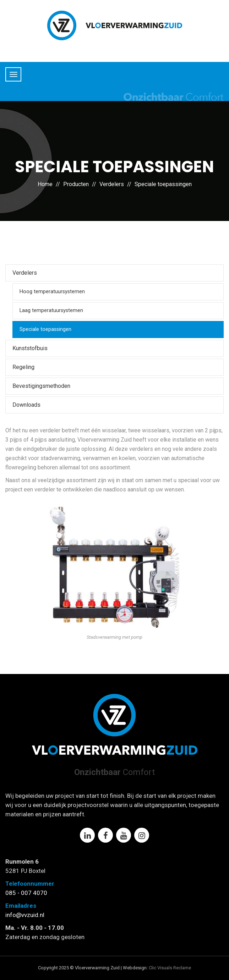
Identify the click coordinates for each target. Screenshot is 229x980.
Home (45, 184)
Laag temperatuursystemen (51, 310)
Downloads (26, 405)
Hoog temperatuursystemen (52, 292)
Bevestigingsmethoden (41, 386)
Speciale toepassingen (163, 184)
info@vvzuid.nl (25, 915)
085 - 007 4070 (26, 893)
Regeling (23, 367)
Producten (76, 184)
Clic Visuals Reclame (170, 968)
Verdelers (112, 184)
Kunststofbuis (30, 348)
